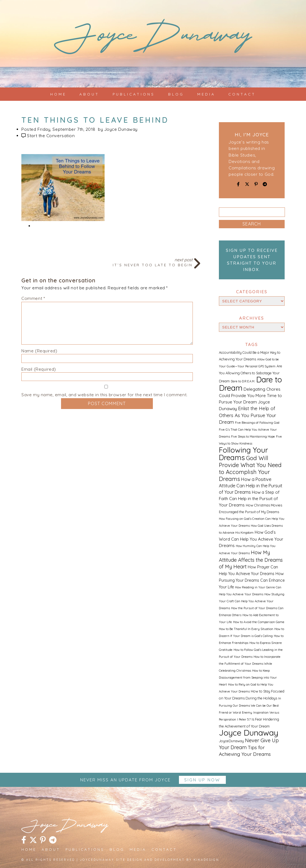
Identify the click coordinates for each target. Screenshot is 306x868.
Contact (242, 94)
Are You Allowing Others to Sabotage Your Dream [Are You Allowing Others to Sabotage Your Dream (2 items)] (251, 373)
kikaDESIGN (206, 860)
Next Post (107, 262)
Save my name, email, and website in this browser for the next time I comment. (104, 395)
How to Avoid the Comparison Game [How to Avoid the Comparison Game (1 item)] (259, 622)
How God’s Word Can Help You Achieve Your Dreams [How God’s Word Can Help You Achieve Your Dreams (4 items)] (251, 539)
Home (58, 94)
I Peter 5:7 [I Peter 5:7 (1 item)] (244, 719)
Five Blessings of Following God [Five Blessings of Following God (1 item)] (257, 423)
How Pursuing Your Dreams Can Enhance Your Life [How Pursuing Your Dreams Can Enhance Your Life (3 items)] (252, 580)
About (89, 94)
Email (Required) (39, 369)
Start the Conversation (51, 136)
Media (206, 94)
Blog (176, 94)
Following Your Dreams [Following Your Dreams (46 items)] (243, 454)
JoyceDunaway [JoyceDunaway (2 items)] (231, 741)
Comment (33, 298)
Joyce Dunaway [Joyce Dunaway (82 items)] (249, 732)
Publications (134, 94)
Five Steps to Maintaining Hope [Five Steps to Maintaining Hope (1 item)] (253, 436)
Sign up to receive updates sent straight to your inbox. (252, 260)
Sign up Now (202, 780)
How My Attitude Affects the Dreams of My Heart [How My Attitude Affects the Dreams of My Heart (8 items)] (251, 559)
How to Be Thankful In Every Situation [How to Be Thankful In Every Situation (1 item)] (246, 629)
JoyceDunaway (153, 39)
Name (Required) (39, 351)
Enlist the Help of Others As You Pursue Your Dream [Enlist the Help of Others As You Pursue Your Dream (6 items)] (247, 415)
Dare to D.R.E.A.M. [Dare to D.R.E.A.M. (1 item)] (243, 381)
